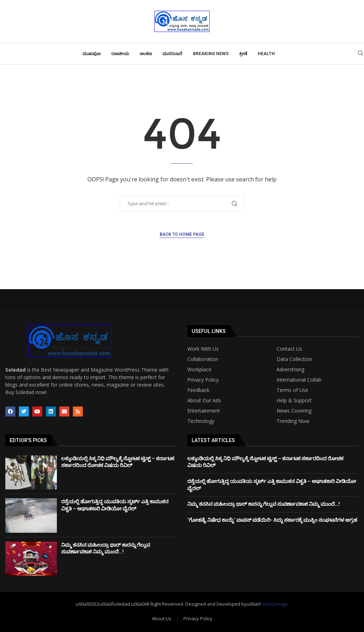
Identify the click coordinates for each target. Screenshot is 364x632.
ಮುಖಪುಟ (92, 54)
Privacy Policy (203, 380)
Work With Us (203, 349)
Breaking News (211, 54)
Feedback (198, 390)
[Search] (360, 54)
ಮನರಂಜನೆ (172, 54)
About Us (162, 618)
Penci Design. (274, 604)
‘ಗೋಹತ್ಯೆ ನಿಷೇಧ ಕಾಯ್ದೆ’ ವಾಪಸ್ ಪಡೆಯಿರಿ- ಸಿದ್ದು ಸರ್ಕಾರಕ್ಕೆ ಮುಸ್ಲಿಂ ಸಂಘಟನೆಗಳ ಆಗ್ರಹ (272, 520)
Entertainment (204, 411)
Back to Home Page (182, 234)
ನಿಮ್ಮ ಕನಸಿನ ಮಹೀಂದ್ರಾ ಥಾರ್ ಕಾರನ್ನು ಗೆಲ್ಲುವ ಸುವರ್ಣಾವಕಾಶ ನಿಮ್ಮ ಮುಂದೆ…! (264, 504)
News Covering (294, 411)
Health (266, 54)
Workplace (199, 370)
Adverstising (290, 370)
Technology (201, 421)
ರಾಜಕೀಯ (120, 54)
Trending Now (293, 421)
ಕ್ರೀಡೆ (243, 54)
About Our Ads (204, 400)
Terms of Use (292, 390)
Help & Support (294, 400)
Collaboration (203, 359)
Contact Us (289, 349)
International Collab (299, 380)
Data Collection (294, 359)
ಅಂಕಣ (146, 54)
